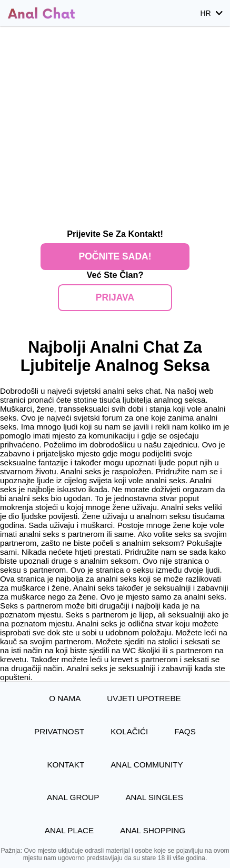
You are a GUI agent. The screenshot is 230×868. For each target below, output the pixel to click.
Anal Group (73, 797)
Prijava (115, 297)
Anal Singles (154, 797)
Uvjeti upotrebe (144, 698)
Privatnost (59, 731)
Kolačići (129, 731)
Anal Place (69, 830)
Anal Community (147, 765)
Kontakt (66, 765)
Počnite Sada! (115, 256)
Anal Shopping (153, 830)
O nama (65, 698)
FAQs (185, 731)
